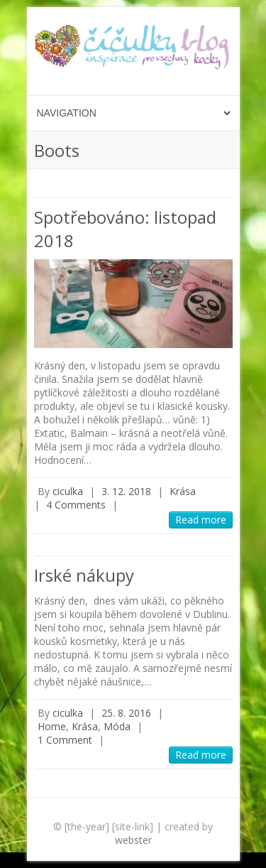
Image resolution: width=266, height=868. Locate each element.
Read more (201, 520)
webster (133, 840)
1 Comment (65, 740)
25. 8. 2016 (126, 713)
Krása (183, 491)
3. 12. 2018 (126, 491)
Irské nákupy (84, 575)
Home (52, 726)
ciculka (68, 491)
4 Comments (76, 505)
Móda (117, 726)
